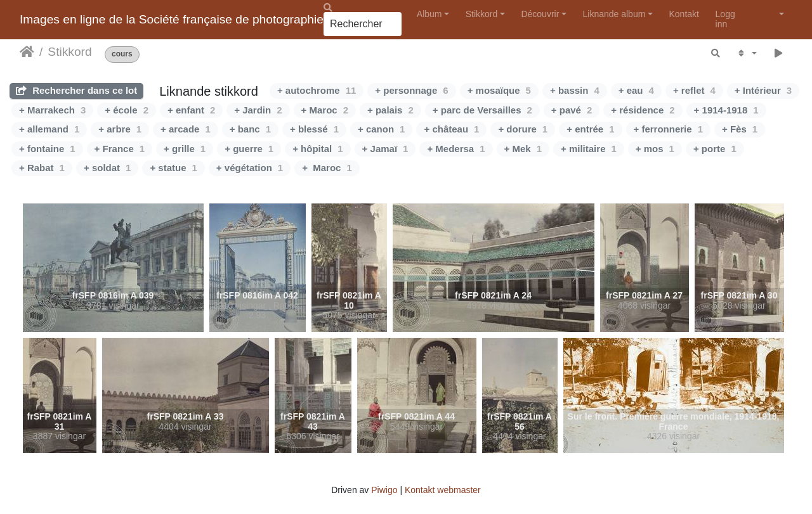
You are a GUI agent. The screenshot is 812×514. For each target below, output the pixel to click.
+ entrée (590, 129)
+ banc (250, 129)
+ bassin (575, 90)
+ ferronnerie (668, 129)
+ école (127, 110)
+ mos (655, 149)
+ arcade (186, 129)
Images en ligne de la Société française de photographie (172, 19)
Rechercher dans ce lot (76, 90)
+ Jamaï (385, 149)
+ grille (185, 149)
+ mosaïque (499, 90)
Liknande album (614, 14)
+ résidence (643, 110)
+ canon (381, 129)
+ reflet (694, 90)
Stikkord (482, 14)
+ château (451, 129)
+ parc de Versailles (482, 110)
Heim (27, 52)
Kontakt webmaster (443, 490)
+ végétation (250, 168)
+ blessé (314, 129)
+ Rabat (42, 168)
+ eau (636, 90)
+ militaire (589, 149)
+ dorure (523, 129)
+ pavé (572, 110)
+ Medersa (456, 149)
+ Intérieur (763, 90)
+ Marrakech (52, 110)
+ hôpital (318, 149)
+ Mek (523, 149)
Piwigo (384, 490)
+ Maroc (325, 110)
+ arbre (120, 129)
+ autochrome (317, 90)
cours (122, 54)
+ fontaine (47, 149)
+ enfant (191, 110)
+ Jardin (258, 110)
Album (429, 14)
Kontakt (684, 14)
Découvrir (540, 14)
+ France (120, 149)
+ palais (390, 110)
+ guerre (249, 149)
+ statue (173, 168)
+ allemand (49, 129)
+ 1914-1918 (726, 110)
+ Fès (740, 129)
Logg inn (725, 19)
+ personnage (411, 90)
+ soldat (107, 168)
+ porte (715, 149)
